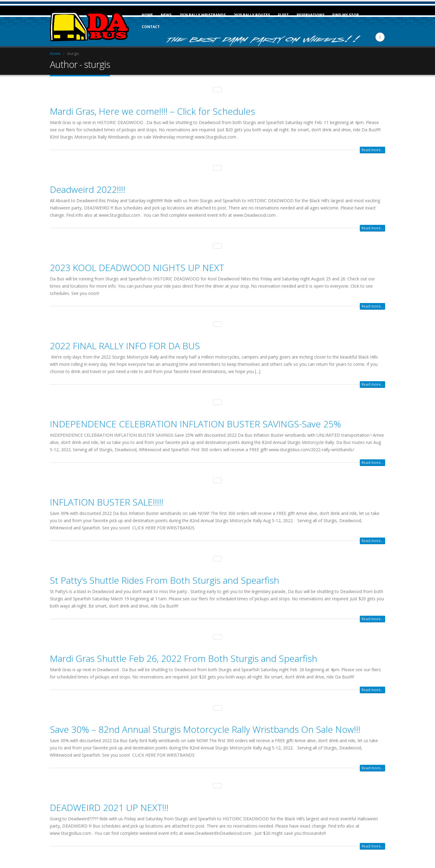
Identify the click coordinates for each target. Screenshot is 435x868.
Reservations (311, 15)
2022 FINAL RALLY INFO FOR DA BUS (125, 343)
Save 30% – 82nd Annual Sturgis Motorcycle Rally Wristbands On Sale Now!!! (205, 724)
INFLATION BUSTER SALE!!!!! (107, 498)
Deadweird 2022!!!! (88, 188)
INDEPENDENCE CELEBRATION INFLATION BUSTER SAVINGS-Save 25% (195, 421)
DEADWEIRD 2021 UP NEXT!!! (109, 801)
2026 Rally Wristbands (203, 15)
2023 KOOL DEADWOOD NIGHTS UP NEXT (137, 266)
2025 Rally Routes (252, 15)
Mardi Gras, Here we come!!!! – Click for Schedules (152, 111)
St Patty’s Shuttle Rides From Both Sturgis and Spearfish (164, 576)
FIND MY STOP (346, 15)
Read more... (372, 149)
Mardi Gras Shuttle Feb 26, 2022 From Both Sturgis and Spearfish (184, 653)
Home (147, 15)
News (166, 15)
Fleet (283, 15)
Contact (151, 27)
